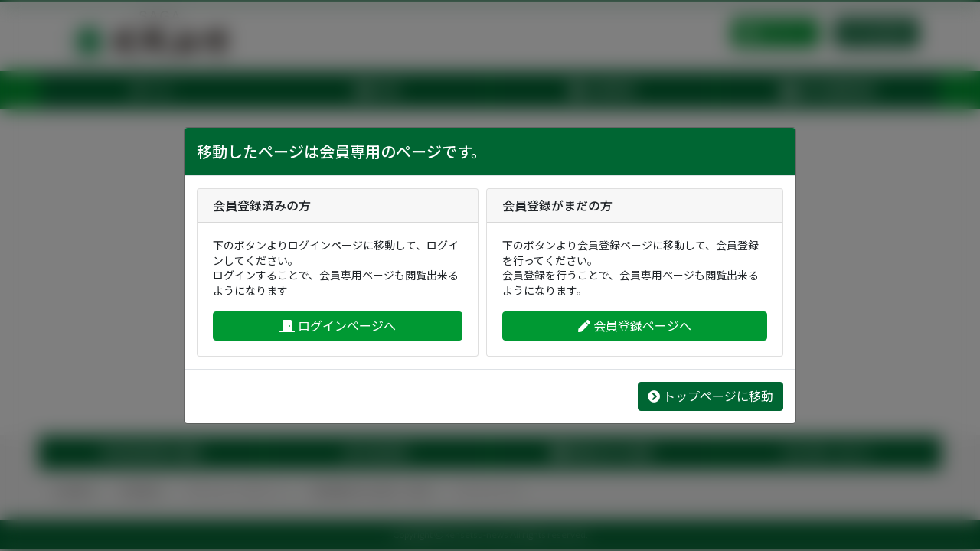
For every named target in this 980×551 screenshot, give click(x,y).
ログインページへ (338, 326)
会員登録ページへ (635, 326)
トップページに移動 (710, 396)
